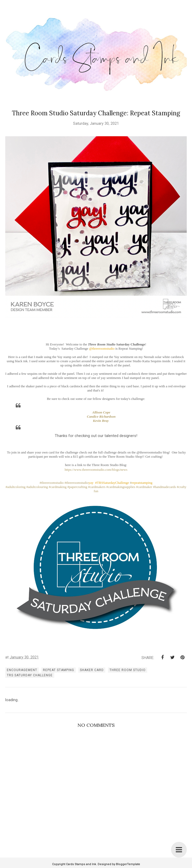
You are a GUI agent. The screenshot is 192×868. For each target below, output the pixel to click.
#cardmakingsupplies (121, 487)
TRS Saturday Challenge (30, 675)
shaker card (92, 670)
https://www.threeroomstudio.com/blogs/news (96, 470)
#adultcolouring (37, 487)
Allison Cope (101, 412)
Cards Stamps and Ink (81, 864)
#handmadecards (164, 487)
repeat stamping (59, 670)
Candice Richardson (101, 416)
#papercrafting (77, 487)
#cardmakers (97, 487)
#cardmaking (58, 487)
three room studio (128, 670)
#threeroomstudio (52, 483)
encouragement (22, 670)
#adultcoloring (15, 487)
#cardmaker (144, 487)
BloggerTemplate (128, 864)
